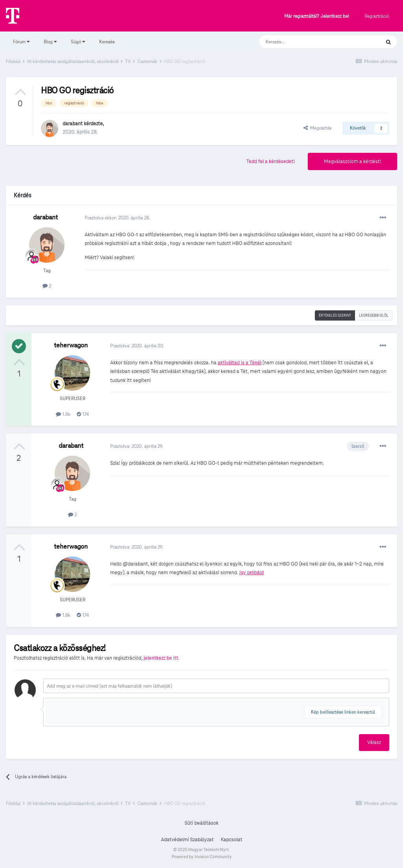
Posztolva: (137, 346)
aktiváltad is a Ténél (239, 363)
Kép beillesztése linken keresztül (343, 712)
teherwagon (71, 345)
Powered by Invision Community (202, 857)
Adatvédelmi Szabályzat (187, 840)
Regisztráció (377, 16)
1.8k (63, 414)
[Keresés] (312, 42)
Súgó (78, 42)
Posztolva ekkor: (117, 218)
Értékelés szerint (335, 315)
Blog (50, 42)
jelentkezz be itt (161, 658)
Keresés (107, 42)
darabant (73, 124)
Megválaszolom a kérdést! (352, 161)
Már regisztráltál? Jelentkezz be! (317, 16)
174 (83, 414)
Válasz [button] (374, 742)
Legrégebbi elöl (374, 315)
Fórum (21, 42)
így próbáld (251, 573)
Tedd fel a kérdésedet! (271, 161)
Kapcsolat (232, 840)
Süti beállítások (201, 823)
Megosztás (317, 128)
